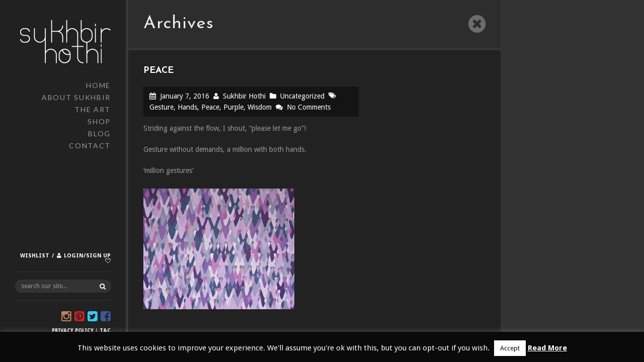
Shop (99, 121)
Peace (210, 107)
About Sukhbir (76, 97)
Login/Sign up (87, 256)
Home (98, 85)
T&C (105, 331)
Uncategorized (302, 96)
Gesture (162, 107)
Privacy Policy (73, 331)
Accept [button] (510, 348)
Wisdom (260, 107)
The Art (93, 109)
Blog (99, 133)
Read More (547, 348)
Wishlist (35, 256)
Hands (187, 107)
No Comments (309, 107)
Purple (233, 107)
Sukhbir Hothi (244, 96)
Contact (90, 146)
